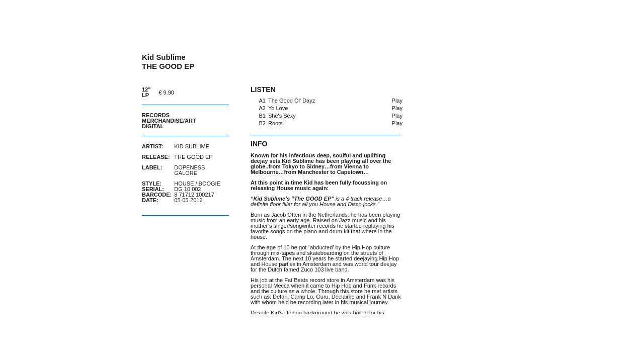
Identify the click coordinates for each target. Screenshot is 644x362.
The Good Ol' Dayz (292, 101)
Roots (275, 123)
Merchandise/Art (169, 121)
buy (204, 92)
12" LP (146, 92)
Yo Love (278, 108)
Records (156, 115)
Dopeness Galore (189, 170)
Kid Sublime (192, 146)
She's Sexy (282, 116)
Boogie (210, 184)
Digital (153, 126)
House (184, 184)
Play (397, 101)
